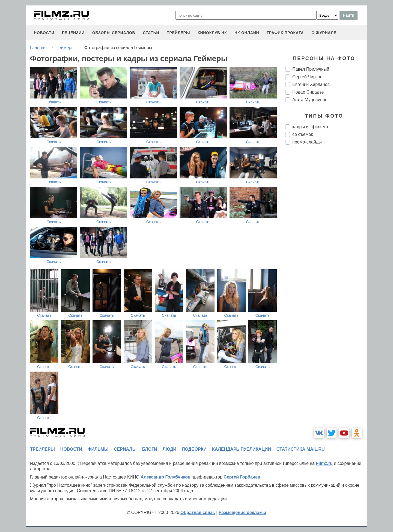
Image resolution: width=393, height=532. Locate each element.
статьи (151, 33)
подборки (194, 449)
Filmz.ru (324, 463)
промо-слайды (307, 142)
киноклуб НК (212, 33)
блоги (149, 449)
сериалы (125, 449)
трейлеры (178, 33)
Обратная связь (198, 512)
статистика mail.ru (301, 449)
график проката (285, 33)
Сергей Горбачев (242, 477)
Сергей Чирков (307, 77)
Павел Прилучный (311, 69)
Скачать (54, 102)
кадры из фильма (310, 127)
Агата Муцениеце (310, 100)
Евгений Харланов (311, 84)
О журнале (324, 33)
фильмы (98, 449)
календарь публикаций (242, 449)
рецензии (73, 33)
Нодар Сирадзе (308, 92)
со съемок (303, 134)
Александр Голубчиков (166, 477)
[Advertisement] (326, 240)
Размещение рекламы (242, 512)
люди (169, 449)
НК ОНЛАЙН (247, 33)
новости (44, 33)
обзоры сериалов (114, 33)
